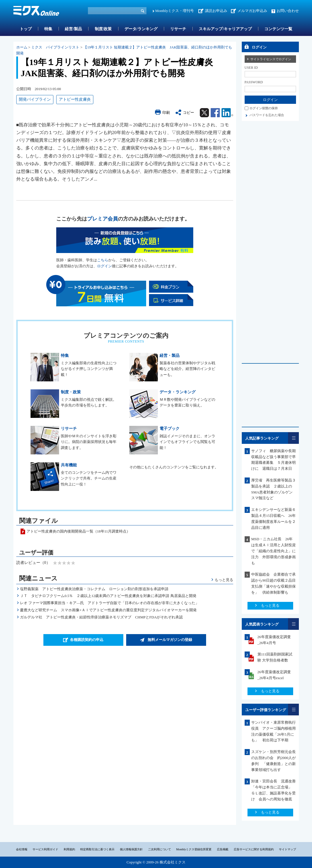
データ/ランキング (141, 29)
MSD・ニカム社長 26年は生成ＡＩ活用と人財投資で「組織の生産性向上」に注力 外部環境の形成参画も (273, 551)
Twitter (204, 113)
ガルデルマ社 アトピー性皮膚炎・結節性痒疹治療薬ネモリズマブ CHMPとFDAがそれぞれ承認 (101, 617)
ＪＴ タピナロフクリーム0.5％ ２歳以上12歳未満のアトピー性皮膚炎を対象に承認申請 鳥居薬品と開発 (108, 596)
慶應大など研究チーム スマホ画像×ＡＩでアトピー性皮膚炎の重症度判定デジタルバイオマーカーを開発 (108, 610)
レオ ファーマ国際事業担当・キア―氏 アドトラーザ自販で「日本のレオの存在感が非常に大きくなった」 (109, 603)
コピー (189, 113)
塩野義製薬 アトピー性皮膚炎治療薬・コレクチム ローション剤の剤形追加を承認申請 (94, 589)
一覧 (293, 438)
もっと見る (224, 580)
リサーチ (178, 29)
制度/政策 (103, 29)
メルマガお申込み (252, 11)
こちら (103, 260)
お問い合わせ (288, 11)
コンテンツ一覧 (278, 29)
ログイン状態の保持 (264, 108)
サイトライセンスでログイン (271, 59)
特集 (48, 29)
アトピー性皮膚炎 (75, 99)
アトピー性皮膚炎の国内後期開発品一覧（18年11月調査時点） (78, 531)
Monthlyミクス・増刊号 (175, 11)
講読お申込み (216, 11)
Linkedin (227, 113)
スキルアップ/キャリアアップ (225, 29)
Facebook (215, 113)
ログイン (104, 266)
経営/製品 (73, 29)
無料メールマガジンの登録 (170, 640)
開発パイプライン (35, 99)
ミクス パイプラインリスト (55, 47)
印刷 (166, 113)
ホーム (22, 47)
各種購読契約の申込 (87, 640)
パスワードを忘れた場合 (267, 115)
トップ (26, 29)
